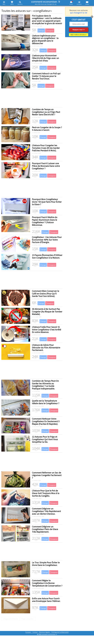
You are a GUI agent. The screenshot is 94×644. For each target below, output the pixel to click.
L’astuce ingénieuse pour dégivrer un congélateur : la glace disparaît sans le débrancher (45, 39)
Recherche (20, 4)
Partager (41, 31)
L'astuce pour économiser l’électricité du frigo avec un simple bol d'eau (45, 58)
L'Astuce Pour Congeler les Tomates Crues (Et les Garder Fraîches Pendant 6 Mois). (46, 148)
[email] (79, 24)
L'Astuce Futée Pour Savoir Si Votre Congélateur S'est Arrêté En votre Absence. (47, 330)
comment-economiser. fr (46, 3)
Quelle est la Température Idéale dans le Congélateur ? (46, 402)
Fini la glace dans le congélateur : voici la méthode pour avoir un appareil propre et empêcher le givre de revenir (47, 20)
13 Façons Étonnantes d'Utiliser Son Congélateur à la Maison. (47, 256)
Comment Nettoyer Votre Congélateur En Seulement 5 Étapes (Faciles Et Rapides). (46, 421)
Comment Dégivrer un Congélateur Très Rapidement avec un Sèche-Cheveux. (46, 511)
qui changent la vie (79, 13)
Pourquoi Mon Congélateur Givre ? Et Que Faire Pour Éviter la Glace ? (47, 202)
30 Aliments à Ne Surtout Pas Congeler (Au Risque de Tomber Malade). (47, 312)
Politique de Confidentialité (60, 632)
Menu (4, 4)
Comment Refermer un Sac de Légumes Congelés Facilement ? (47, 475)
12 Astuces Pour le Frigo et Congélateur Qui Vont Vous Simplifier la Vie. (45, 439)
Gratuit (71, 4)
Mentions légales (45, 632)
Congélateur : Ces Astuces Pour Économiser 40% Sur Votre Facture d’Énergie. (47, 240)
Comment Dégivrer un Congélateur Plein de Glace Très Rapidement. (45, 529)
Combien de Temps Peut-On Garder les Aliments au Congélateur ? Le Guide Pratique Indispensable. (45, 385)
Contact (35, 632)
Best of (12, 4)
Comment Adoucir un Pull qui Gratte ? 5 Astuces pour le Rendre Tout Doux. (46, 76)
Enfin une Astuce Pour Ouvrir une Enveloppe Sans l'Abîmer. (46, 600)
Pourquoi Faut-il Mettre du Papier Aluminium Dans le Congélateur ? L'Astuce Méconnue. (45, 221)
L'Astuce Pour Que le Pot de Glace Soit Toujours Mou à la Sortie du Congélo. (46, 493)
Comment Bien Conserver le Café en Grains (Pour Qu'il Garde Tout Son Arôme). (46, 294)
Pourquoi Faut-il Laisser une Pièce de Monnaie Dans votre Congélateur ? (46, 166)
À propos (87, 4)
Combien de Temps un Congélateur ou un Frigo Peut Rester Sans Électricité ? (46, 112)
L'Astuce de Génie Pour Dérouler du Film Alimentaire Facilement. (46, 348)
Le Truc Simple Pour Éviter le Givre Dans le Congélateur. (46, 564)
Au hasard (79, 4)
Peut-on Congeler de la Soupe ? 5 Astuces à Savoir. (47, 129)
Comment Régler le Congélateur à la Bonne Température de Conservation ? (47, 583)
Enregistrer (50, 31)
